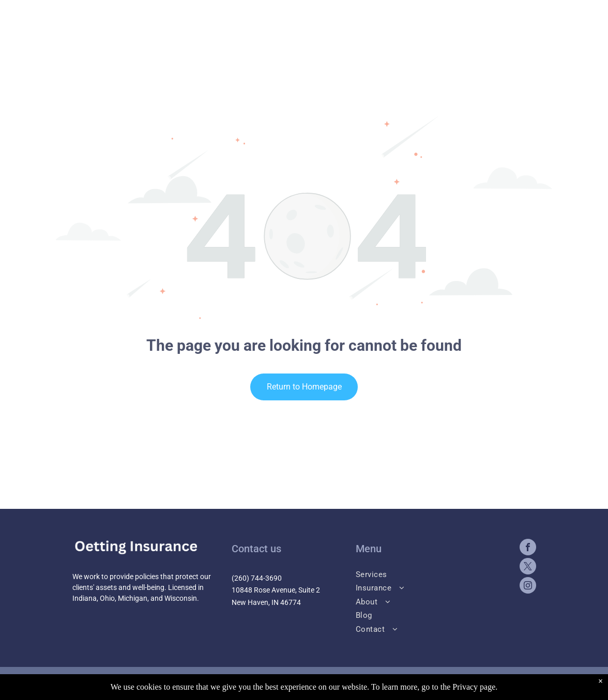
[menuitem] (429, 574)
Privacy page (474, 687)
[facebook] (528, 548)
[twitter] (528, 567)
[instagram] (528, 587)
